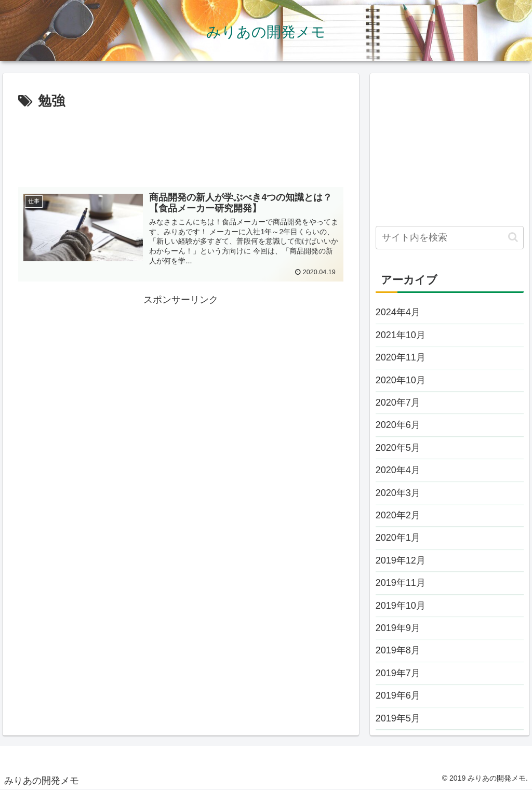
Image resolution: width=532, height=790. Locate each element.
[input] (450, 238)
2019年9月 (398, 628)
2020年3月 (398, 493)
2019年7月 (398, 673)
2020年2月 (398, 515)
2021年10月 (401, 335)
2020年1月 (398, 538)
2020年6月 (398, 425)
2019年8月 (398, 650)
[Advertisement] (181, 144)
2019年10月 (401, 606)
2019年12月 (401, 560)
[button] (513, 237)
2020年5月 (398, 448)
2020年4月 (398, 470)
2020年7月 (398, 403)
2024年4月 (398, 312)
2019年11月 (401, 583)
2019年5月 (398, 718)
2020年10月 (401, 380)
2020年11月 (401, 357)
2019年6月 (398, 695)
